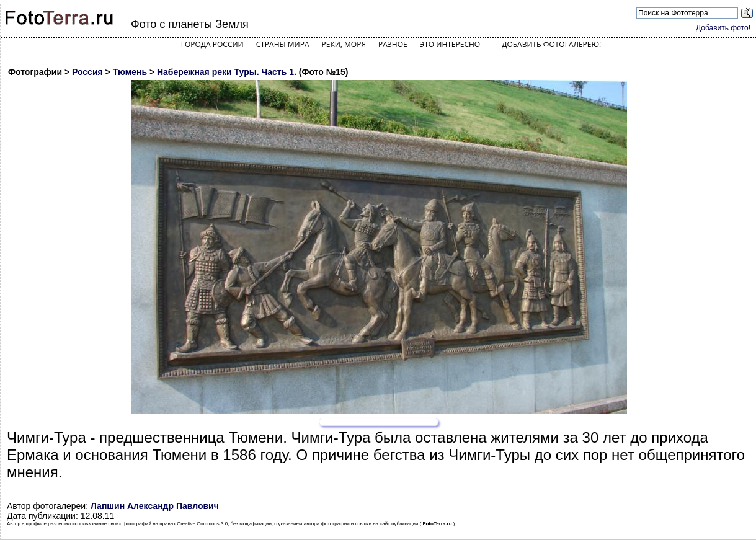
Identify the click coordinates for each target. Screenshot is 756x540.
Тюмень (130, 72)
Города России (212, 44)
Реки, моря (344, 44)
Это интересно (450, 44)
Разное (393, 44)
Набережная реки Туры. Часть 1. (227, 72)
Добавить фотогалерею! (551, 44)
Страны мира (283, 44)
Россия (87, 72)
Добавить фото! (723, 28)
